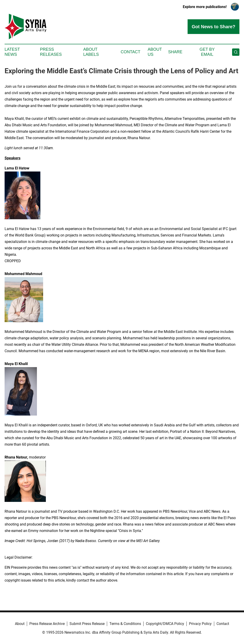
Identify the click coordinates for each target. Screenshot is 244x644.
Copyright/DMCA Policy (165, 624)
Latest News (12, 52)
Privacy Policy (200, 624)
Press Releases (51, 52)
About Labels (91, 52)
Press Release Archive (47, 624)
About (20, 624)
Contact (130, 52)
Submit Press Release (87, 624)
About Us (155, 52)
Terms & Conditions (125, 624)
